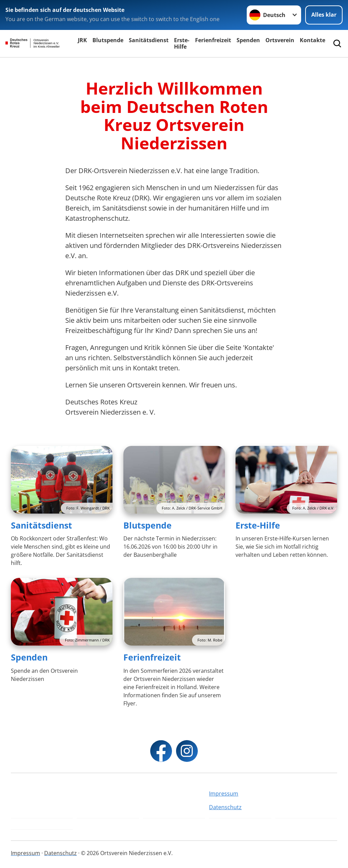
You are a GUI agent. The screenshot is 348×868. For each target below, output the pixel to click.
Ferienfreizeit (213, 40)
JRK (82, 40)
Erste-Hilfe (182, 43)
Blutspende (108, 40)
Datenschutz (225, 807)
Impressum (224, 794)
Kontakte (312, 40)
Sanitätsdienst (149, 40)
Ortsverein (280, 40)
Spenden (248, 40)
